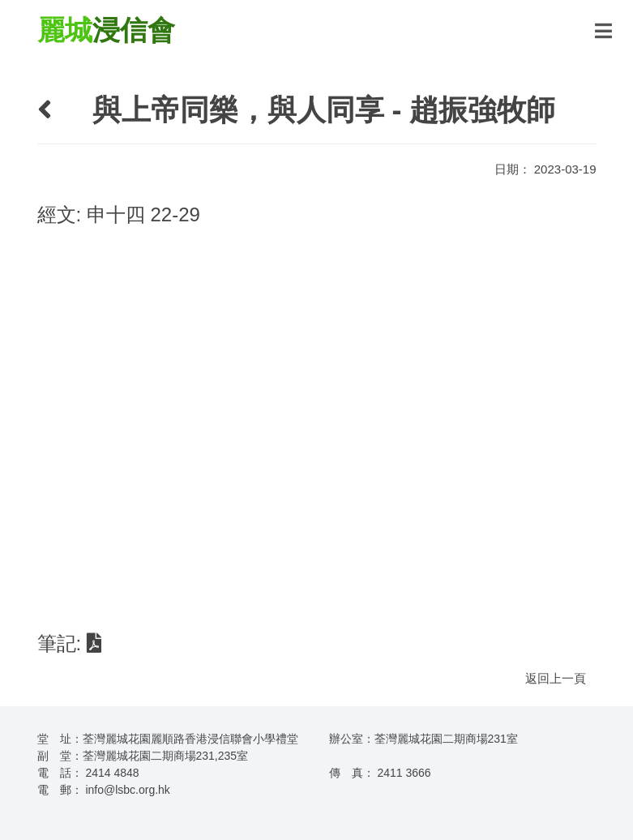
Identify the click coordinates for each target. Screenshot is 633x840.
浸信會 (106, 30)
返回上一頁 (556, 678)
